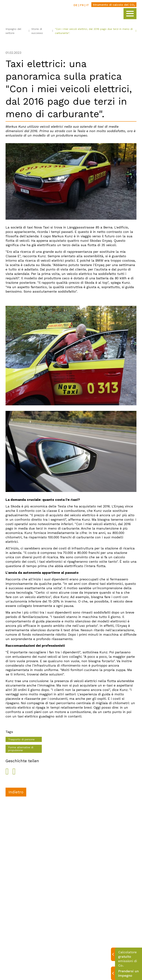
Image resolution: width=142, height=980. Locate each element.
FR (82, 5)
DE (76, 5)
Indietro (16, 792)
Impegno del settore (18, 31)
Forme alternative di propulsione (21, 749)
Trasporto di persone (21, 739)
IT (87, 5)
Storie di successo (42, 31)
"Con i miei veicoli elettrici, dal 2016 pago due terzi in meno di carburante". (96, 31)
